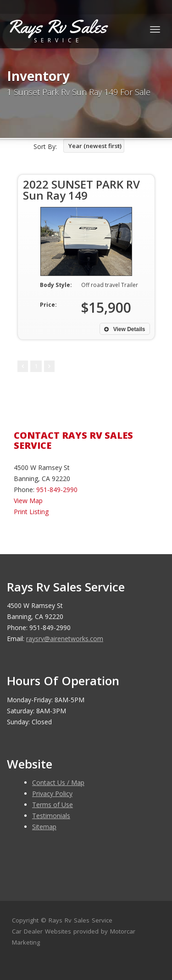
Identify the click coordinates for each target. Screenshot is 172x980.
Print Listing (31, 512)
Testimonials (51, 816)
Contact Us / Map (58, 782)
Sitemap (44, 827)
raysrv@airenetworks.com (65, 639)
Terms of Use (53, 805)
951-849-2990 (57, 490)
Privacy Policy (52, 794)
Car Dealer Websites (42, 931)
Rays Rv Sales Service (80, 920)
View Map (28, 501)
